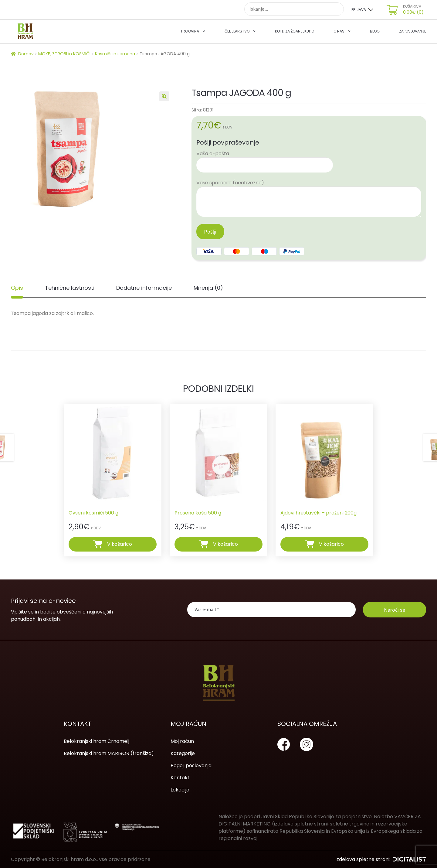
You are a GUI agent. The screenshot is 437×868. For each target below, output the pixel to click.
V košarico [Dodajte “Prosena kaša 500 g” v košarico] (225, 544)
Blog (375, 31)
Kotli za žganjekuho (295, 31)
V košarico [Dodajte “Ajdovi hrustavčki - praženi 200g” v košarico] (331, 544)
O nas (339, 31)
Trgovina (190, 31)
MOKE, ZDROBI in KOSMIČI (64, 54)
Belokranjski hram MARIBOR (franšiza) (109, 753)
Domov (26, 54)
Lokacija (180, 790)
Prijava (359, 10)
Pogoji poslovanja (191, 765)
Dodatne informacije (144, 288)
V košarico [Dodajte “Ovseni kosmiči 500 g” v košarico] (120, 544)
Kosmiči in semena (115, 54)
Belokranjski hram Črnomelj (97, 741)
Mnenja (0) (208, 288)
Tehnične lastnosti (70, 288)
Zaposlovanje (413, 31)
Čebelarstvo (237, 31)
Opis (17, 288)
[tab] (17, 288)
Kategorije (183, 753)
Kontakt (180, 778)
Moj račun (182, 741)
